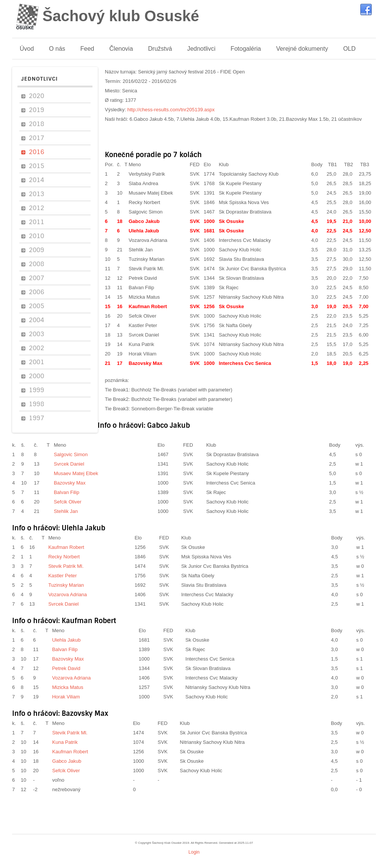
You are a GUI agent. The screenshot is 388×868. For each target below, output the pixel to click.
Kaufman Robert (148, 306)
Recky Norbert (145, 202)
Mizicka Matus (144, 297)
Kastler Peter (143, 325)
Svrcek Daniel (144, 335)
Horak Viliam (143, 354)
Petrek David (143, 278)
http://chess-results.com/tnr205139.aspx (171, 110)
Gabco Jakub (144, 221)
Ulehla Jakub (144, 231)
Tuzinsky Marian (147, 259)
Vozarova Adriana (148, 240)
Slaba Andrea (144, 183)
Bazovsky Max (146, 363)
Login (194, 852)
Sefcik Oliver (143, 316)
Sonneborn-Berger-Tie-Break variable (172, 409)
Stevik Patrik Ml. (146, 269)
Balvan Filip (142, 288)
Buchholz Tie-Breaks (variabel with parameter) (182, 390)
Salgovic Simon (146, 212)
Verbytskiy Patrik (147, 174)
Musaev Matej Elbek (151, 193)
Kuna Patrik (142, 344)
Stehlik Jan (141, 250)
